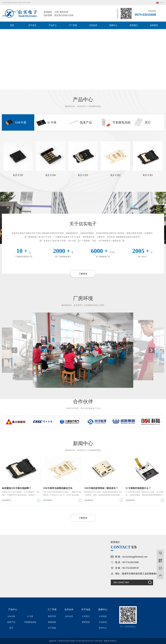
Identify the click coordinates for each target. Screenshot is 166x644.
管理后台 (113, 641)
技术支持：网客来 (102, 641)
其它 (11, 628)
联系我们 (134, 25)
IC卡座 (30, 616)
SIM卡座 (11, 616)
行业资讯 (103, 622)
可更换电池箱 (30, 622)
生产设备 (52, 628)
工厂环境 (73, 25)
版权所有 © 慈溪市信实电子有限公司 (64, 641)
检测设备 (52, 622)
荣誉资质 (86, 622)
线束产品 (11, 622)
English (160, 3)
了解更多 (83, 274)
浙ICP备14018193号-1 (86, 641)
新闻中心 (113, 25)
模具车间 (52, 616)
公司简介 (86, 616)
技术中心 (103, 628)
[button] (79, 86)
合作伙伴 (93, 25)
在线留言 (154, 25)
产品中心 (53, 25)
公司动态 (103, 616)
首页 (12, 25)
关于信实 (32, 25)
